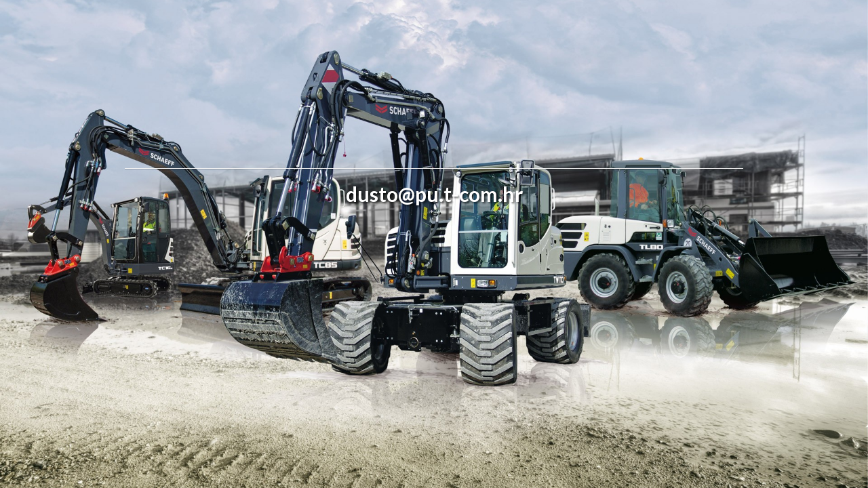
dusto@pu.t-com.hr (434, 194)
